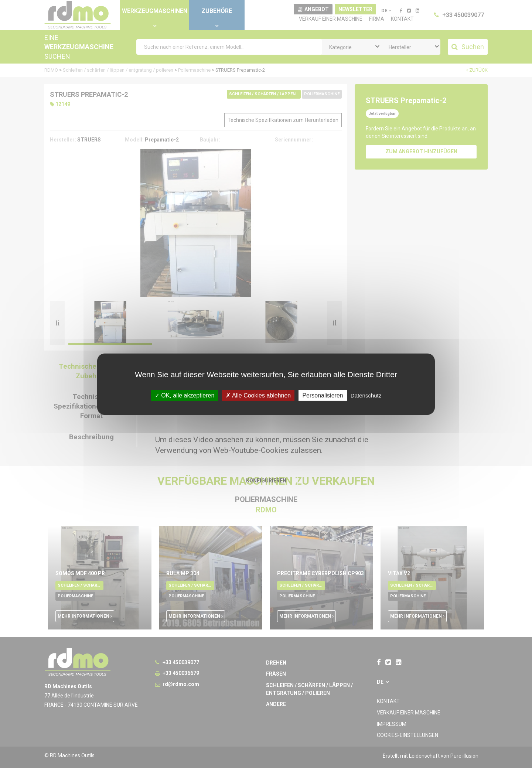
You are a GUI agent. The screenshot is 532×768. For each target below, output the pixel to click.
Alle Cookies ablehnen (258, 395)
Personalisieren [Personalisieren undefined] (323, 395)
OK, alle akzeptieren (185, 395)
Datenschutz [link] (366, 395)
